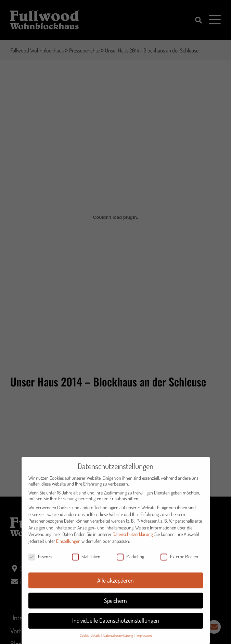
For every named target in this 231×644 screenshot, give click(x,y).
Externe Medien (179, 561)
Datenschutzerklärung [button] (119, 640)
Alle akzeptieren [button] (115, 585)
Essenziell (42, 561)
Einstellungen (68, 545)
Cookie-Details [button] (90, 640)
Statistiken (86, 561)
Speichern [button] (115, 605)
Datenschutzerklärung (133, 539)
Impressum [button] (144, 640)
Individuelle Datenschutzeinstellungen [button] (116, 625)
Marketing (130, 561)
